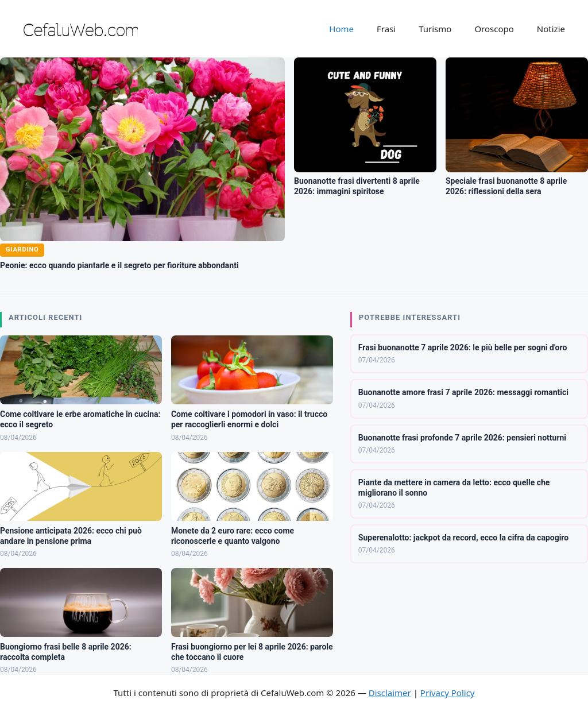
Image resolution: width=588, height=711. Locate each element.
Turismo (435, 29)
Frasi (386, 29)
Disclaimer (390, 693)
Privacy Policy (448, 693)
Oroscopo (494, 29)
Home (341, 29)
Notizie (551, 29)
